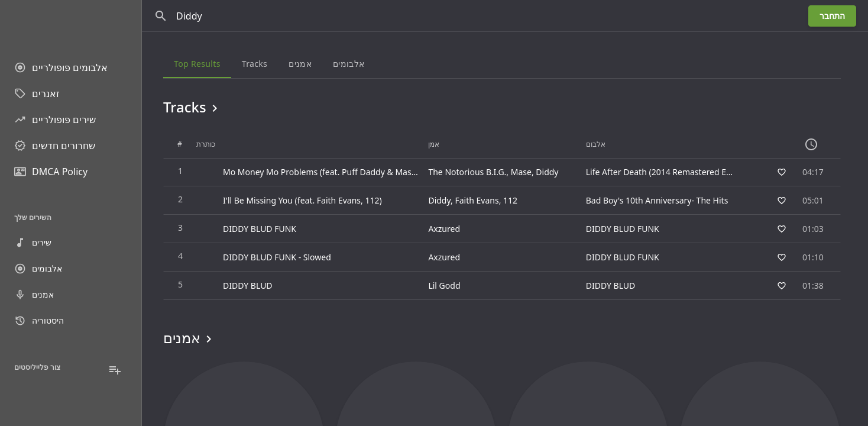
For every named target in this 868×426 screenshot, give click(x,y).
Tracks (192, 107)
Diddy (547, 172)
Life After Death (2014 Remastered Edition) (668, 172)
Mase (521, 172)
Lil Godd (444, 285)
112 (510, 200)
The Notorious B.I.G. (467, 172)
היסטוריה (39, 321)
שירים (33, 243)
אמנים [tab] (300, 64)
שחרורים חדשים (55, 146)
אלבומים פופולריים (61, 67)
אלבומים (38, 269)
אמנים (34, 295)
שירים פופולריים (55, 120)
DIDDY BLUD (611, 285)
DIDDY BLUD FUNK (623, 229)
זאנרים (37, 93)
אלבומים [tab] (349, 64)
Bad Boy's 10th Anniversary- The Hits (657, 200)
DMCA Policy (51, 172)
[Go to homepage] (71, 24)
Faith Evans (477, 200)
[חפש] (161, 16)
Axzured (444, 229)
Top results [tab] (197, 64)
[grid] (502, 215)
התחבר (832, 16)
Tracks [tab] (255, 64)
